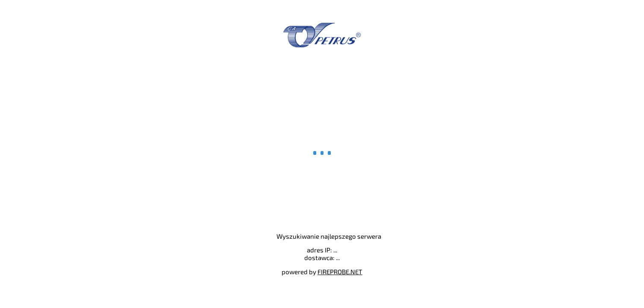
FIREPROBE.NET (340, 272)
